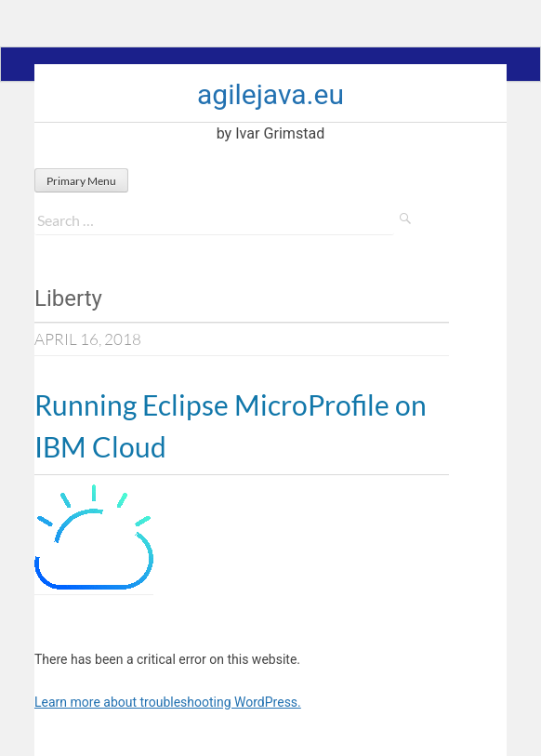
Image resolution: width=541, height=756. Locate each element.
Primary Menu (81, 181)
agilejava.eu (270, 94)
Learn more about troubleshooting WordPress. (168, 702)
